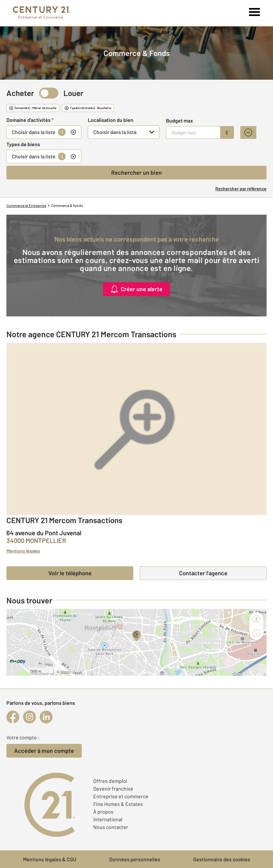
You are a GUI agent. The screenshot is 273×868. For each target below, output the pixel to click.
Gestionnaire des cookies (222, 859)
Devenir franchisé (113, 788)
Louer (73, 93)
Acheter (20, 93)
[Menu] (255, 12)
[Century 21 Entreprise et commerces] (42, 13)
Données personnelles (135, 859)
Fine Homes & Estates (118, 804)
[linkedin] (46, 717)
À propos (103, 812)
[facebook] (13, 717)
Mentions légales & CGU (50, 859)
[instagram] (29, 717)
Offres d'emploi (110, 781)
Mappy (66, 672)
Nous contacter (111, 827)
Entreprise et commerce (121, 796)
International (108, 819)
